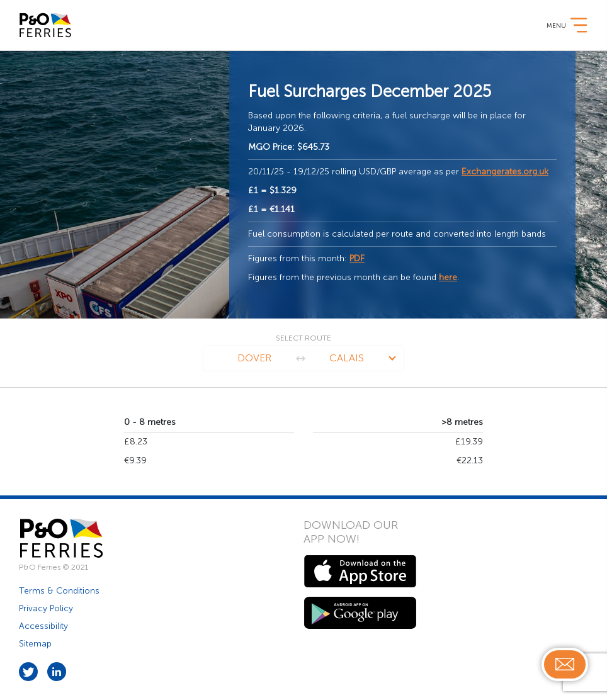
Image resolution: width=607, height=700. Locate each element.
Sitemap (35, 644)
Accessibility (43, 626)
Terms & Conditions (59, 591)
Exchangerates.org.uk (505, 172)
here (448, 277)
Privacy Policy (46, 608)
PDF (357, 258)
